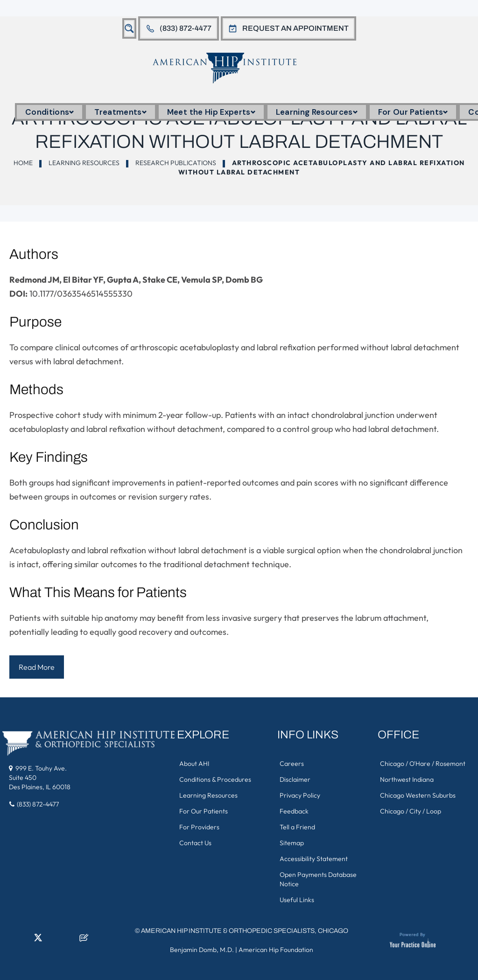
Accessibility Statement (314, 859)
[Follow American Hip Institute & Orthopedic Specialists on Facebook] (7, 940)
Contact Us (195, 843)
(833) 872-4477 (186, 28)
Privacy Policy (300, 795)
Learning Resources (317, 112)
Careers (292, 764)
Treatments (120, 112)
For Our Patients (413, 112)
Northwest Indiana (407, 779)
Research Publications (176, 163)
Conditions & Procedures (215, 779)
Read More (37, 667)
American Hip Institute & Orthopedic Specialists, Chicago (245, 931)
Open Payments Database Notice (318, 879)
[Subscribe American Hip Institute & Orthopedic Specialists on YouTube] (69, 940)
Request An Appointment (295, 28)
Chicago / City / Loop (411, 811)
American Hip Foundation (276, 950)
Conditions (49, 112)
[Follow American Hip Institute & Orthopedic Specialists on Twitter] (38, 940)
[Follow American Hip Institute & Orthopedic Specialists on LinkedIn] (22, 940)
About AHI (194, 764)
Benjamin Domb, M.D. (202, 950)
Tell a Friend (297, 827)
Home (23, 163)
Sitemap (292, 843)
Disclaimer (295, 779)
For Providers (199, 827)
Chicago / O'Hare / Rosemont (423, 764)
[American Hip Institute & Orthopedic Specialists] (233, 68)
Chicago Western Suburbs (418, 795)
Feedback (294, 811)
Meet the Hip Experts (211, 112)
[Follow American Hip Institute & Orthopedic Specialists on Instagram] (53, 940)
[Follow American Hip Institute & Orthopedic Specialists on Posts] (84, 940)
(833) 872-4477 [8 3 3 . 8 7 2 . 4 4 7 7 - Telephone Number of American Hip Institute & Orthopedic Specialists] (38, 804)
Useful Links (297, 900)
